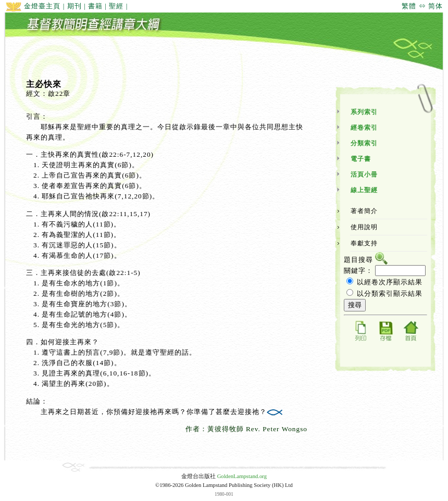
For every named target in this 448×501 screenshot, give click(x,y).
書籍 (95, 6)
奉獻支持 (364, 243)
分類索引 (364, 143)
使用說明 (364, 227)
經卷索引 (364, 128)
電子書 (361, 159)
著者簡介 (364, 211)
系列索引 (364, 112)
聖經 (116, 6)
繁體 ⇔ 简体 (422, 6)
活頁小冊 (364, 174)
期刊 (74, 6)
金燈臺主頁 (33, 6)
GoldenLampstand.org (242, 476)
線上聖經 (364, 190)
